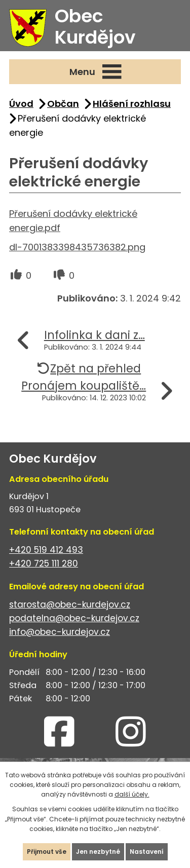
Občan (63, 104)
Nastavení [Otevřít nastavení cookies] (147, 852)
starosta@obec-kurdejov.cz (70, 605)
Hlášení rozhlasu (132, 104)
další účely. (132, 794)
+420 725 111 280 (44, 563)
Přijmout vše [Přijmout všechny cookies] (47, 852)
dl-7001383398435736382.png (77, 247)
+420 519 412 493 (46, 550)
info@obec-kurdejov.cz (60, 632)
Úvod (21, 104)
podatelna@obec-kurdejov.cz (74, 618)
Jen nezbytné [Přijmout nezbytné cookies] (98, 852)
